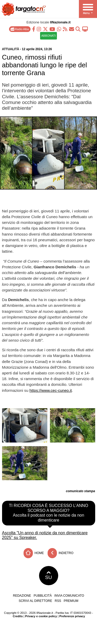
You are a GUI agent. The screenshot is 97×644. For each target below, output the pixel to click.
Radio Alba (20, 29)
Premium (71, 601)
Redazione (22, 596)
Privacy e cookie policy (41, 616)
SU (48, 576)
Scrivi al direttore (35, 601)
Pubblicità (43, 596)
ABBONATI (49, 36)
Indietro (61, 553)
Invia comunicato (69, 596)
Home (34, 553)
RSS (58, 601)
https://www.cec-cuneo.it (51, 390)
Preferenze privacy (72, 616)
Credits (18, 616)
